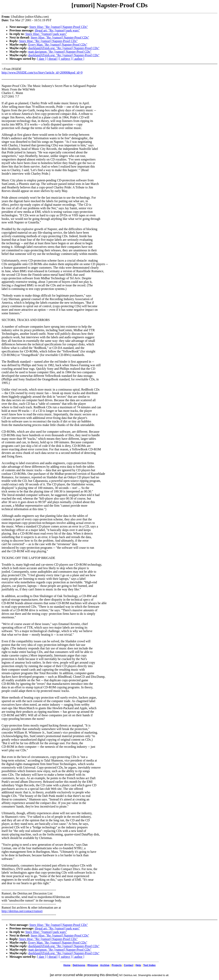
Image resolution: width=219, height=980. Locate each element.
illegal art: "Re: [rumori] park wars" (57, 30)
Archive (105, 965)
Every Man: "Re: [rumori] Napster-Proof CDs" (58, 45)
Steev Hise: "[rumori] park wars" (46, 34)
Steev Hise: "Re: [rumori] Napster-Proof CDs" (59, 27)
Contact (129, 965)
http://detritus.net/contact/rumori (22, 911)
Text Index (149, 965)
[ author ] (78, 59)
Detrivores (79, 965)
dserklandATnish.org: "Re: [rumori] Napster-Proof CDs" (64, 48)
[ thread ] (53, 59)
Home (67, 965)
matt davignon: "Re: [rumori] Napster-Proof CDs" (60, 52)
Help (138, 965)
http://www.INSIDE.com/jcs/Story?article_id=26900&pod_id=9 (42, 72)
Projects (117, 965)
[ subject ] (65, 59)
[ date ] (42, 59)
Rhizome (93, 965)
